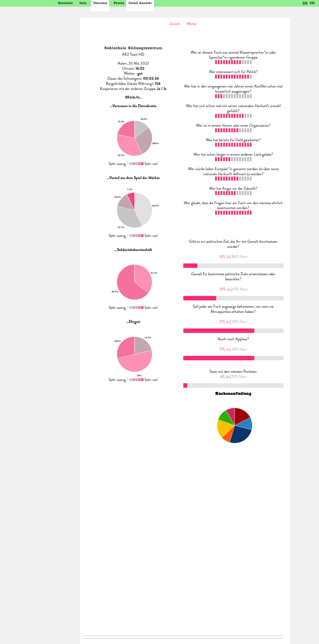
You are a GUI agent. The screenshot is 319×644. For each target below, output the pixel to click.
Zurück (175, 24)
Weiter (192, 24)
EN (312, 3)
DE (305, 3)
